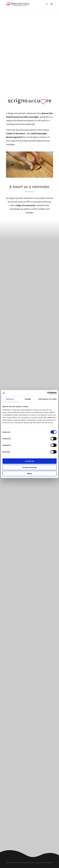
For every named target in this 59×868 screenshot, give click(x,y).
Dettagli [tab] (28, 399)
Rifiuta (29, 474)
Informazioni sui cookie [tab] (47, 399)
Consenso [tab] (10, 399)
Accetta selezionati (29, 467)
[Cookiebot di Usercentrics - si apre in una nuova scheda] (47, 393)
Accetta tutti (29, 461)
